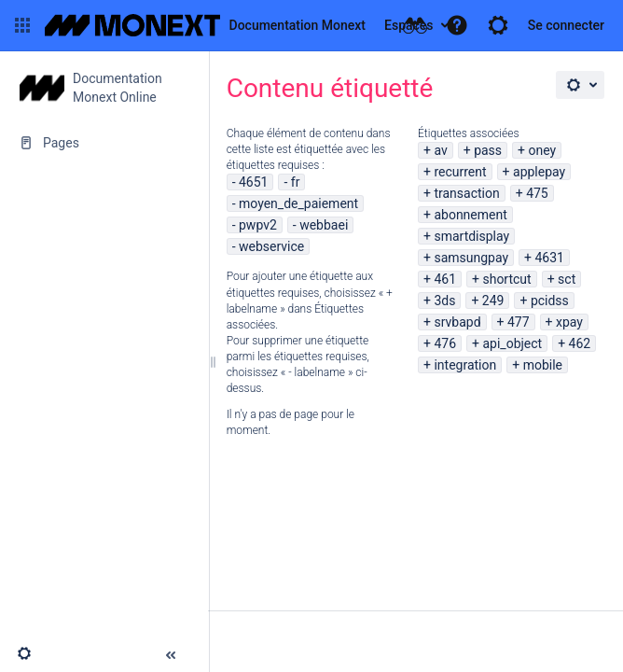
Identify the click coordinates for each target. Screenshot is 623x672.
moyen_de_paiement (298, 203)
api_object (512, 343)
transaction (466, 193)
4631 (550, 258)
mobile (543, 365)
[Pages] (104, 143)
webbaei (324, 225)
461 (445, 279)
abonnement (470, 215)
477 (519, 322)
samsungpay (471, 258)
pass (488, 150)
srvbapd (457, 322)
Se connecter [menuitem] (566, 25)
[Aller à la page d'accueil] (205, 25)
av (440, 150)
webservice (271, 246)
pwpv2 (258, 225)
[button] (22, 25)
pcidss (550, 301)
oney (543, 150)
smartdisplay (471, 236)
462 (580, 343)
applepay (539, 172)
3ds (444, 301)
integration (465, 365)
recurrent (460, 172)
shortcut (506, 279)
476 (445, 343)
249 (493, 301)
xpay (569, 322)
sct (567, 279)
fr (296, 182)
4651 (253, 182)
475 (537, 193)
